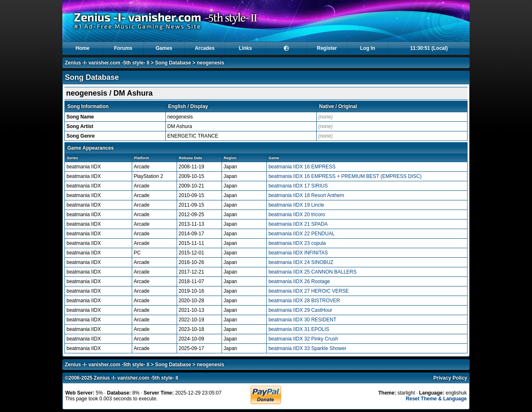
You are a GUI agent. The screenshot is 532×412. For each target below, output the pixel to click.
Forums (123, 48)
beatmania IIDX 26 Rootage (299, 281)
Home (83, 48)
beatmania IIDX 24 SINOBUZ (301, 262)
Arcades (205, 48)
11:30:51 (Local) (429, 48)
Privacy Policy (450, 378)
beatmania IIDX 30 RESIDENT (302, 320)
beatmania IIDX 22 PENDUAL (302, 234)
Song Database (173, 63)
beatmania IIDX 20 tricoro (297, 215)
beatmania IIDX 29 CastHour (300, 310)
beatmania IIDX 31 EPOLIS (299, 329)
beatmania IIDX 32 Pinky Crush (303, 339)
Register (327, 48)
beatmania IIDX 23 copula (297, 243)
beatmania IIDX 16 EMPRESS (302, 167)
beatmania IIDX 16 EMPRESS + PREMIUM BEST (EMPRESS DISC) (345, 176)
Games (164, 48)
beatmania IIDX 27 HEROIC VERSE (309, 291)
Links (245, 48)
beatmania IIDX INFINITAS (298, 253)
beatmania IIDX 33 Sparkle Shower (307, 348)
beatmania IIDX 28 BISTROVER (304, 301)
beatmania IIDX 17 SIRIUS (298, 186)
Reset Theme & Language (436, 399)
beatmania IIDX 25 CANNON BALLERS (313, 272)
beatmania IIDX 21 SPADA (298, 224)
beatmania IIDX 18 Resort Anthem (306, 195)
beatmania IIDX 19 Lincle (296, 205)
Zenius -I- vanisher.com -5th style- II (107, 63)
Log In (368, 48)
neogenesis (210, 63)
